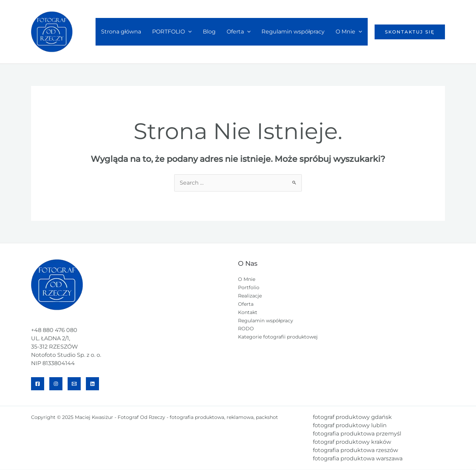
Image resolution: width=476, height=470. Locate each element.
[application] (188, 32)
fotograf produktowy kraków (352, 442)
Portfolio (249, 288)
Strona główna (121, 32)
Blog (209, 32)
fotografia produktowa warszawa (358, 459)
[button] (410, 32)
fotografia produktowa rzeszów (355, 451)
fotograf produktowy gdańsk (352, 417)
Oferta (239, 32)
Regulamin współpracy (293, 32)
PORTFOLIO (172, 32)
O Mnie (349, 32)
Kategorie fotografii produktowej (278, 337)
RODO (246, 329)
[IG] (56, 384)
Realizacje (250, 296)
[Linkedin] (92, 384)
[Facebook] (38, 384)
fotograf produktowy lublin (350, 426)
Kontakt (248, 313)
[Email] (74, 384)
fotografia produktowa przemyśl (357, 434)
